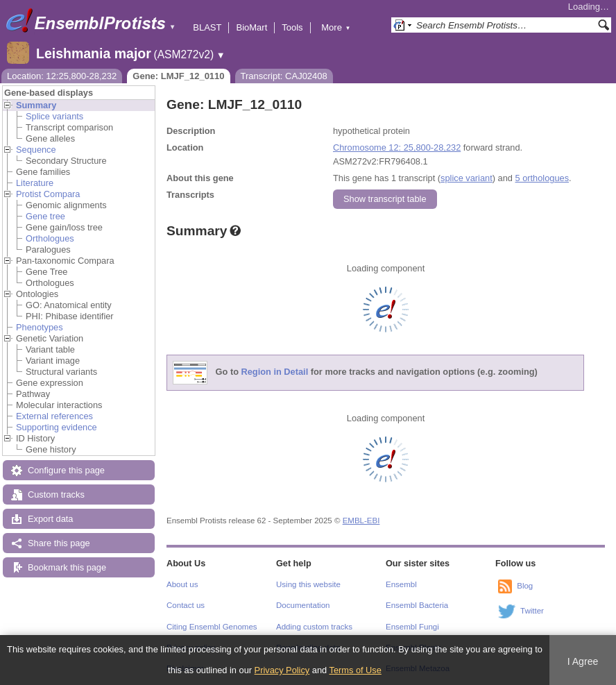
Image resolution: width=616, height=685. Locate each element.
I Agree (583, 661)
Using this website (308, 584)
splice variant (467, 178)
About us (182, 584)
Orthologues (50, 238)
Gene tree (45, 216)
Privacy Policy (282, 670)
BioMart (251, 27)
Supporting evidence (57, 427)
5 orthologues (542, 178)
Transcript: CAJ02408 (284, 76)
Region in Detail (275, 372)
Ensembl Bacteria (417, 605)
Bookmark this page (67, 567)
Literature (35, 183)
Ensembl (401, 584)
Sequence (36, 150)
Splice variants (54, 116)
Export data (50, 519)
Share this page (59, 543)
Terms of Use (356, 670)
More (336, 27)
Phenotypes (40, 327)
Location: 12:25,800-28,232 (62, 76)
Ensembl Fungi (412, 627)
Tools (292, 27)
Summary (36, 105)
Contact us (186, 605)
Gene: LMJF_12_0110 (178, 76)
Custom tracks (56, 494)
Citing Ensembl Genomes (212, 627)
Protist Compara (48, 194)
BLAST (207, 27)
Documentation (303, 605)
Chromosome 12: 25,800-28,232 (397, 147)
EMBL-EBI (361, 521)
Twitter (532, 611)
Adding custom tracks (314, 627)
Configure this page (66, 470)
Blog (525, 586)
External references (54, 416)
